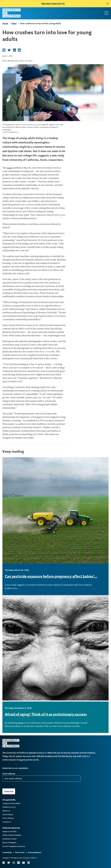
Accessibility (7, 852)
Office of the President (12, 835)
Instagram (14, 863)
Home (5, 23)
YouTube (23, 863)
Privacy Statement (35, 852)
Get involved (8, 814)
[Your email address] (41, 779)
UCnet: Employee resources (14, 846)
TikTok (18, 863)
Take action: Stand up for (53, 4)
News (14, 23)
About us (6, 811)
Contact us (7, 822)
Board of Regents (10, 843)
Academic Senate (9, 839)
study (10, 168)
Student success (9, 807)
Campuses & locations (11, 803)
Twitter (9, 863)
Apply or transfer (10, 831)
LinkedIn (28, 863)
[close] (108, 4)
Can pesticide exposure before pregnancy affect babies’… (51, 576)
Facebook (4, 863)
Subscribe (9, 791)
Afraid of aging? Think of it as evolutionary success (46, 714)
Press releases (8, 818)
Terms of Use (20, 852)
